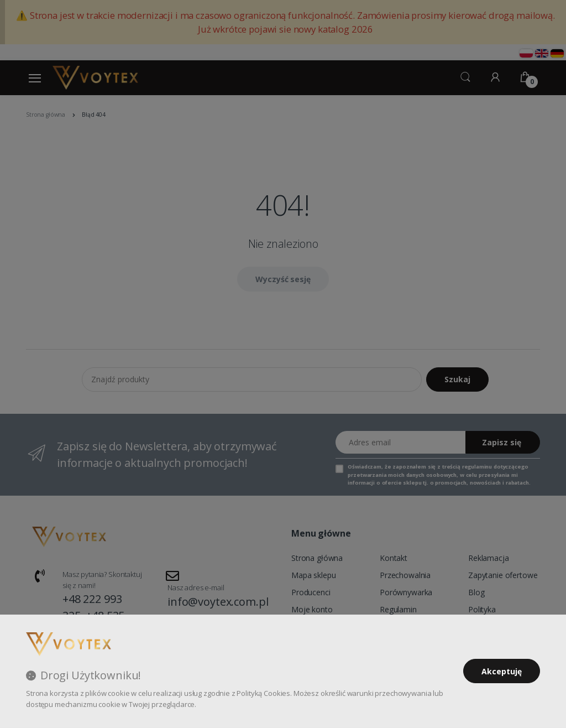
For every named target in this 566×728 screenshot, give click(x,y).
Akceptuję (502, 671)
